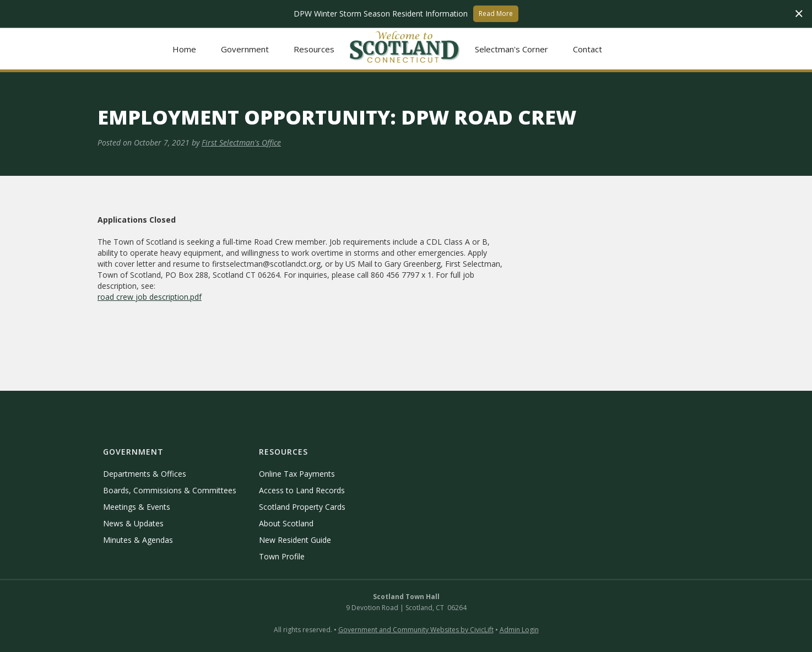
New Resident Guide (295, 540)
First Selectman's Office (241, 142)
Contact (588, 49)
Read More (496, 14)
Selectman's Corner (511, 49)
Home (184, 49)
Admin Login (519, 630)
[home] (405, 49)
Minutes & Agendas (138, 540)
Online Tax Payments (297, 474)
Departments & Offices (145, 474)
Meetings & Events (137, 507)
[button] (245, 49)
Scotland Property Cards (302, 507)
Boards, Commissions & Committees (170, 490)
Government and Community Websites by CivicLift (416, 630)
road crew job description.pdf (150, 297)
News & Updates (133, 523)
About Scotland (286, 523)
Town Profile (282, 556)
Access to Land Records (302, 490)
